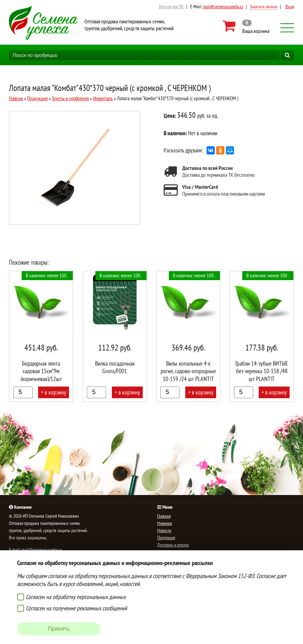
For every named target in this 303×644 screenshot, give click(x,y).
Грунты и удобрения (70, 98)
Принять (59, 629)
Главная (16, 98)
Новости (164, 530)
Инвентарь (103, 98)
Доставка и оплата (173, 545)
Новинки (165, 523)
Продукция (37, 98)
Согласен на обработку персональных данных (76, 597)
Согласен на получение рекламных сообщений (76, 608)
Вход (290, 7)
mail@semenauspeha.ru (223, 7)
